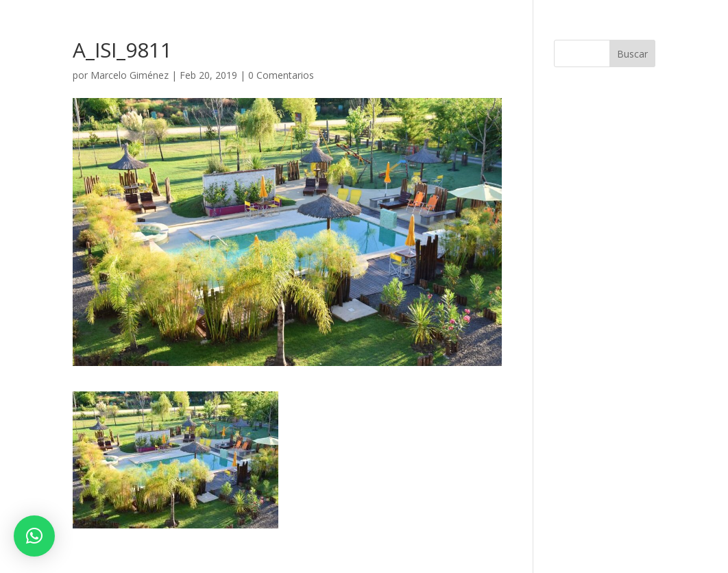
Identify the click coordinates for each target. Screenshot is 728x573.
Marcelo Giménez (130, 75)
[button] (34, 536)
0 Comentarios (281, 75)
